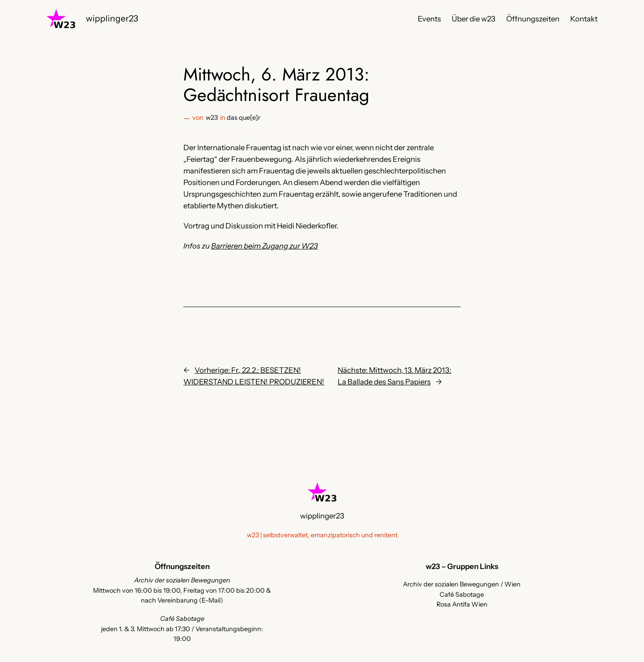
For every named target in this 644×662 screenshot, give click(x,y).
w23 (212, 118)
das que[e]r (244, 118)
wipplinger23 (112, 18)
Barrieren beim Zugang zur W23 (265, 246)
